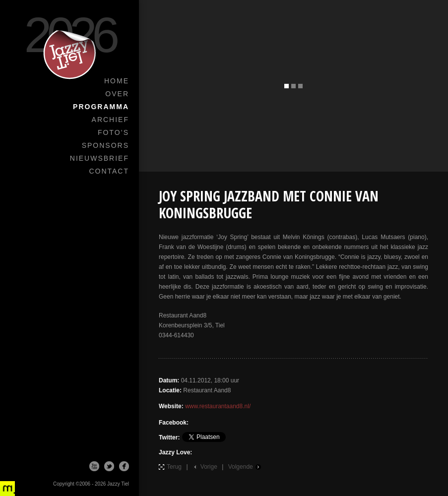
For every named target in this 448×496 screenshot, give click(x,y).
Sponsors (105, 145)
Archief (110, 120)
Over (117, 94)
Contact (109, 171)
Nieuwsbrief (99, 158)
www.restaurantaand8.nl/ (218, 406)
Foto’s (113, 132)
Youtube (94, 466)
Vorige (209, 467)
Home (117, 81)
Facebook (124, 466)
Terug (174, 467)
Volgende (241, 467)
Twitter (109, 466)
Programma (101, 107)
